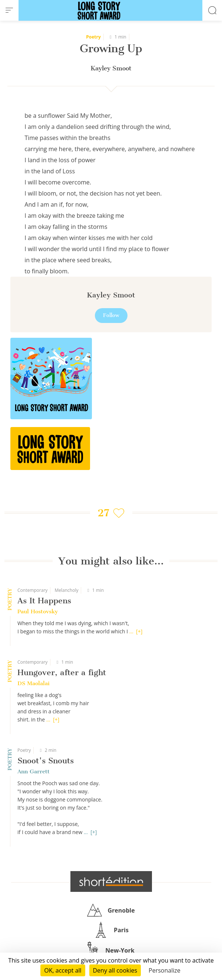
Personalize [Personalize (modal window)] (165, 970)
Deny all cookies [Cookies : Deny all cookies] (115, 970)
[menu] (9, 10)
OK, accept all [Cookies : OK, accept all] (63, 970)
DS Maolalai (34, 683)
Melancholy (66, 590)
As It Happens (44, 601)
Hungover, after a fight (62, 672)
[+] (139, 631)
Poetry (24, 750)
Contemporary (32, 590)
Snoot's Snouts (46, 761)
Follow (111, 315)
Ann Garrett (34, 771)
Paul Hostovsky (38, 611)
